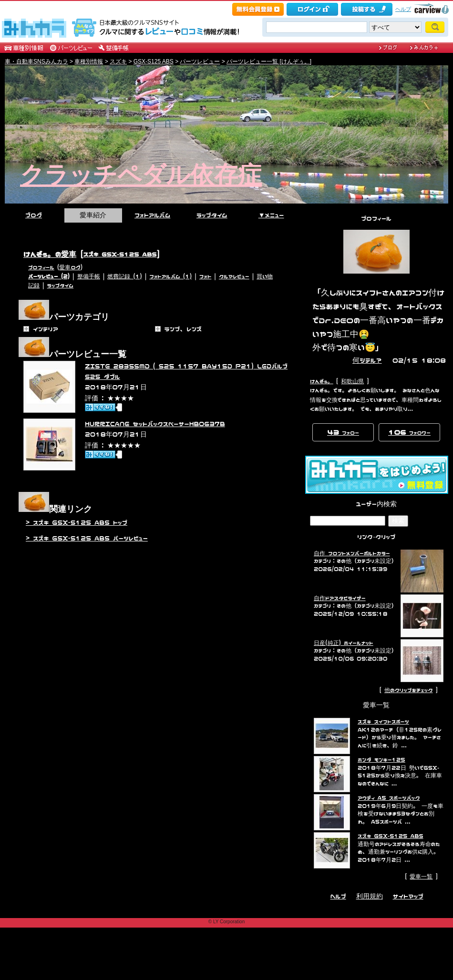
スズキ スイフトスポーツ (383, 722)
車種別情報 (89, 61)
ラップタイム (212, 215)
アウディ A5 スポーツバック (389, 798)
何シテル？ (367, 360)
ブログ (34, 215)
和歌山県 (352, 381)
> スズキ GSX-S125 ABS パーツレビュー (87, 538)
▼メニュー (271, 215)
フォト (206, 276)
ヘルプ (403, 9)
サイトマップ (408, 896)
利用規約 (370, 896)
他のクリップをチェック (408, 690)
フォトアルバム (152, 215)
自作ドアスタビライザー (340, 598)
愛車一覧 (421, 877)
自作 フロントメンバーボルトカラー (352, 553)
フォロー (343, 432)
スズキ (118, 61)
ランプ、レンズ (183, 329)
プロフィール (41, 267)
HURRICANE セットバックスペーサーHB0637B (155, 424)
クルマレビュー (234, 276)
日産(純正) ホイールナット (344, 643)
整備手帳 (89, 276)
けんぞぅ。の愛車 (50, 254)
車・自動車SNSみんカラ (36, 61)
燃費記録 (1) (124, 276)
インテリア (46, 329)
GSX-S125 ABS (154, 61)
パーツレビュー (200, 61)
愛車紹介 (93, 215)
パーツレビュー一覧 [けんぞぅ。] (269, 61)
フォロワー (409, 432)
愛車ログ (70, 267)
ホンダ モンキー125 (381, 760)
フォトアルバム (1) (170, 276)
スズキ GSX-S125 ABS (120, 254)
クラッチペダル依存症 (141, 175)
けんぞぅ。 (322, 381)
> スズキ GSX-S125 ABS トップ (77, 522)
